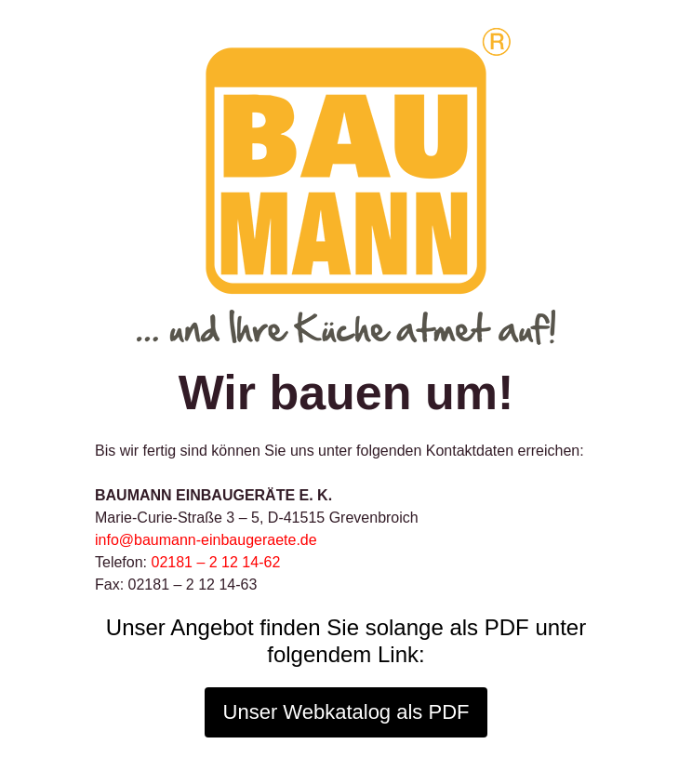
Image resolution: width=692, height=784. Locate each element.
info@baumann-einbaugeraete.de (206, 540)
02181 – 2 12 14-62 (215, 562)
